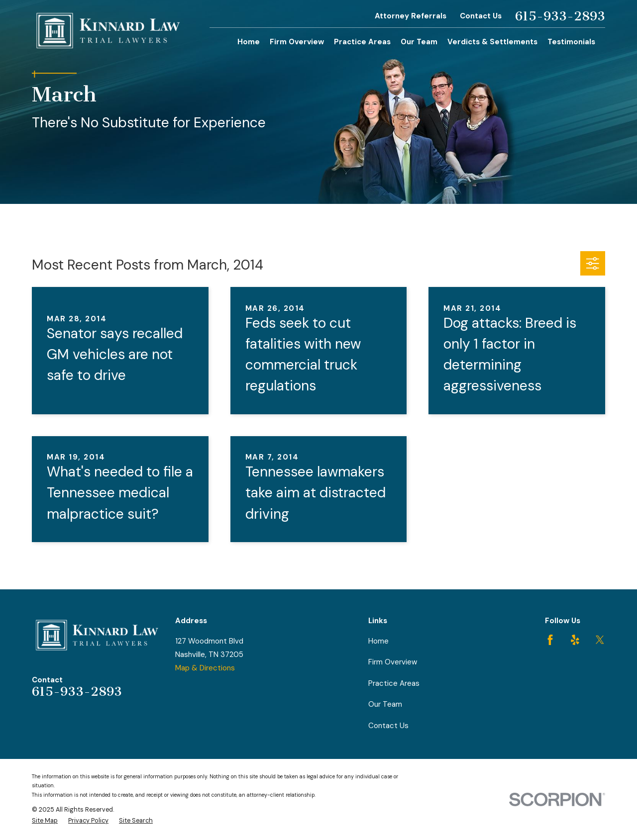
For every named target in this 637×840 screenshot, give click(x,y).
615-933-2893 (560, 16)
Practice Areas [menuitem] (362, 42)
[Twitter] (600, 640)
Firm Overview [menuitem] (297, 42)
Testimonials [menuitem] (571, 42)
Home (378, 641)
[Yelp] (575, 640)
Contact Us (481, 16)
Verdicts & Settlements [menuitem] (492, 42)
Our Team (385, 704)
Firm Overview (393, 662)
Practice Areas (394, 683)
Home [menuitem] (249, 42)
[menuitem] (45, 821)
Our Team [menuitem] (419, 42)
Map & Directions (205, 668)
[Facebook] (550, 640)
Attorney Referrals (411, 16)
